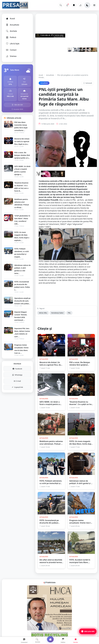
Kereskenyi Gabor (57, 313)
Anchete (11, 31)
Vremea (11, 56)
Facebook (17, 369)
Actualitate (12, 25)
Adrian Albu (43, 313)
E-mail (17, 381)
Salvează (88, 83)
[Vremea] (80, 5)
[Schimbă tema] (87, 5)
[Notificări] (67, 5)
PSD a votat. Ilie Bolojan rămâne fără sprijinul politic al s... (22, 155)
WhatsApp (17, 375)
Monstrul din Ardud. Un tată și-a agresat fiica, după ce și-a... (22, 141)
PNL (69, 313)
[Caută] (61, 5)
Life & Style (13, 44)
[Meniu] (94, 5)
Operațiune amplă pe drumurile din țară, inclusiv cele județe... (22, 301)
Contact (11, 50)
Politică (11, 37)
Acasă (10, 18)
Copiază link (17, 387)
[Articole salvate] (74, 5)
